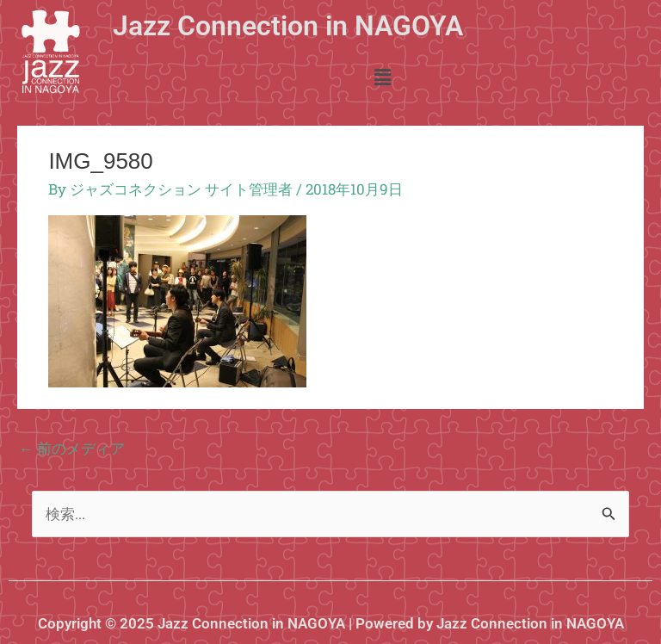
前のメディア (72, 448)
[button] (382, 78)
